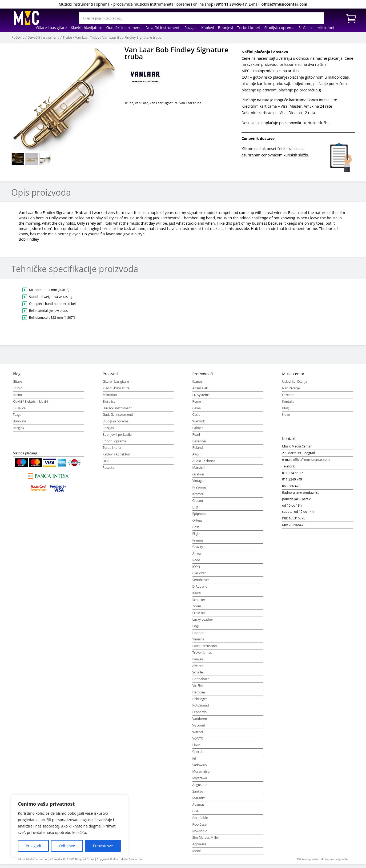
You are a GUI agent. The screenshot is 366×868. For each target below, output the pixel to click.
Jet (194, 761)
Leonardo (200, 715)
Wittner (198, 735)
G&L (196, 814)
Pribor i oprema (114, 444)
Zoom (197, 609)
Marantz (199, 801)
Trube (67, 37)
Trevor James (202, 655)
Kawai (197, 596)
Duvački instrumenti (163, 28)
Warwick (199, 424)
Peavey (198, 662)
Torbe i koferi (249, 28)
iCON (196, 570)
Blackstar (199, 576)
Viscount (199, 728)
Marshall (199, 471)
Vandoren (200, 722)
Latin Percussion (205, 649)
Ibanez (197, 384)
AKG (196, 457)
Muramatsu (201, 774)
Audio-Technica (204, 464)
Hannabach (201, 682)
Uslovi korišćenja (295, 384)
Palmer (198, 431)
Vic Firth (198, 689)
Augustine (200, 788)
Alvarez (198, 669)
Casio (196, 417)
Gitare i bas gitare (51, 28)
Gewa (197, 411)
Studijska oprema (279, 28)
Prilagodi (33, 846)
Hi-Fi (106, 464)
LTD (195, 510)
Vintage (198, 484)
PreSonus (200, 490)
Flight (196, 537)
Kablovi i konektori (116, 457)
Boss (196, 530)
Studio (18, 391)
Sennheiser (201, 583)
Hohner (198, 636)
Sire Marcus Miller (206, 840)
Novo (286, 417)
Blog (285, 411)
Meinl (197, 854)
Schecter (199, 603)
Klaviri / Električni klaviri (30, 404)
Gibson (198, 504)
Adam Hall (200, 391)
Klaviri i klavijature (86, 28)
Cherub (198, 755)
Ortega (198, 523)
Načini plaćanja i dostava (265, 52)
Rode (196, 563)
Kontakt (288, 404)
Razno (17, 398)
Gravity (198, 550)
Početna (18, 37)
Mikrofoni (326, 28)
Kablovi (208, 28)
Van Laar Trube (87, 37)
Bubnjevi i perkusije (117, 437)
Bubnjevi (226, 28)
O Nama (288, 398)
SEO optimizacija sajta (334, 862)
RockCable (200, 821)
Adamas (198, 807)
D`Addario (200, 589)
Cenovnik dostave (258, 138)
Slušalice (306, 28)
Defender (200, 444)
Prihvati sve (103, 846)
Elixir (196, 748)
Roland (198, 451)
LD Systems (201, 398)
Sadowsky (200, 768)
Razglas (191, 28)
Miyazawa (200, 781)
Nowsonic (200, 834)
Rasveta (108, 471)
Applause (199, 847)
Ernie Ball (199, 616)
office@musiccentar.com (284, 4)
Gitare (17, 384)
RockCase (200, 827)
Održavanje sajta (307, 862)
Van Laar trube (190, 103)
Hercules (199, 695)
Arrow (197, 556)
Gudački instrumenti (124, 28)
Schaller (198, 675)
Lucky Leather (203, 622)
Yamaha (198, 642)
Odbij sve (67, 846)
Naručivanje (291, 391)
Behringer (200, 702)
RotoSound (201, 708)
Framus (198, 543)
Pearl (196, 437)
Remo (197, 404)
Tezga (17, 417)
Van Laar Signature (164, 103)
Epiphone (200, 517)
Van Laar (141, 103)
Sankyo (198, 794)
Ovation (198, 477)
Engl (196, 629)
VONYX (198, 741)
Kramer (198, 497)
